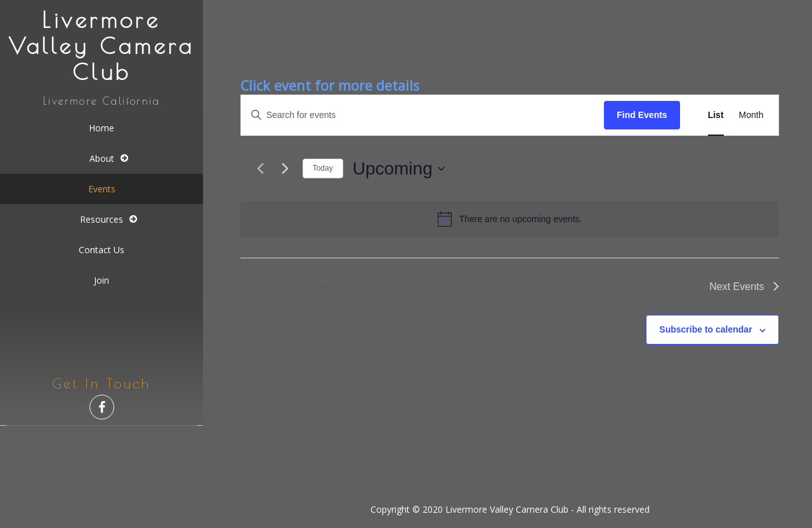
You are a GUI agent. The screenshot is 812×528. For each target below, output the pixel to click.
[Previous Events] (261, 169)
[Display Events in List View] (716, 115)
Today (323, 168)
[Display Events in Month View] (751, 115)
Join (101, 280)
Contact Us (101, 250)
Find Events (642, 115)
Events (102, 189)
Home (101, 128)
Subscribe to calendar (705, 329)
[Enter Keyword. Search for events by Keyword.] (423, 115)
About (102, 158)
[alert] (510, 219)
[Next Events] (285, 169)
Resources (101, 219)
